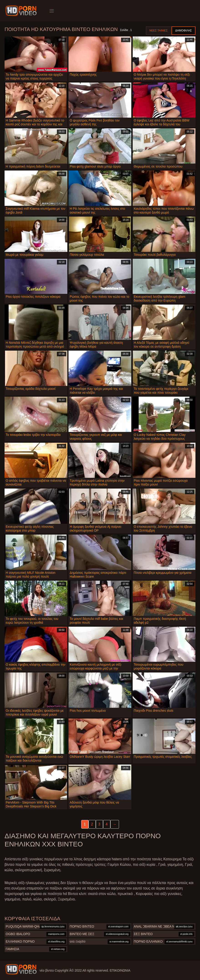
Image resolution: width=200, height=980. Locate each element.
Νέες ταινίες (159, 31)
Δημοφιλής (184, 31)
